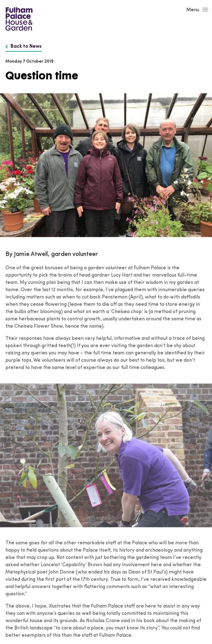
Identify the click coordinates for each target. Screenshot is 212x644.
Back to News (24, 46)
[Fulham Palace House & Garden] (18, 18)
